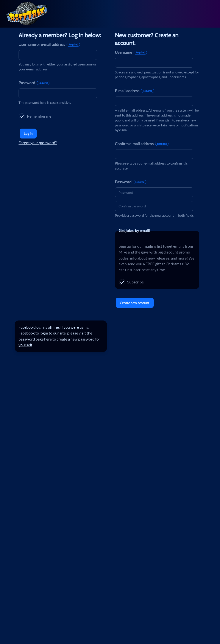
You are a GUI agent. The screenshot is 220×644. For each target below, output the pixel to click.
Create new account (135, 303)
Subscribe (131, 282)
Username (131, 52)
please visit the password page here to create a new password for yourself (59, 339)
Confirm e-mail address (142, 144)
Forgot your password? (38, 143)
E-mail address (135, 91)
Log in (28, 133)
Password (34, 83)
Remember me (35, 116)
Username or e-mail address (49, 44)
